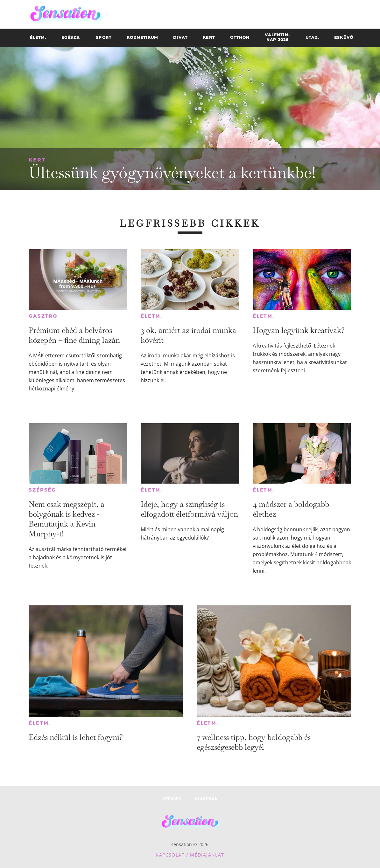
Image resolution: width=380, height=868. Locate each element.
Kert (37, 160)
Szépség (42, 490)
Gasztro (43, 316)
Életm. (152, 316)
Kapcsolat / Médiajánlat (190, 855)
